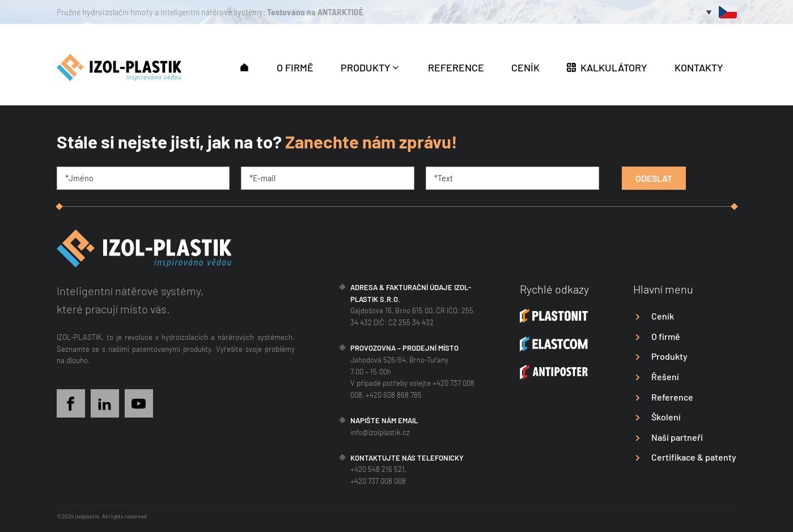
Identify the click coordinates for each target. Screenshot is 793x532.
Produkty (669, 356)
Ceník (663, 316)
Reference (672, 397)
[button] (244, 66)
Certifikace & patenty (694, 457)
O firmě (666, 336)
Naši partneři (677, 437)
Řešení (665, 376)
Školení (666, 417)
